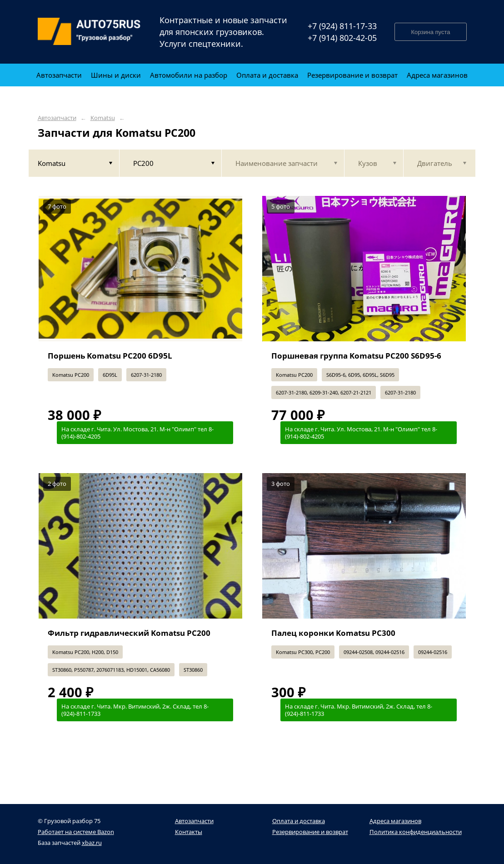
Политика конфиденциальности (416, 832)
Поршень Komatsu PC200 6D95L (110, 356)
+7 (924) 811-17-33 (342, 26)
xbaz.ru (92, 843)
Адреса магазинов (395, 821)
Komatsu (103, 118)
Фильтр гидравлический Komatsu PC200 (129, 633)
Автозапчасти (57, 118)
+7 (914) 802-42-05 (342, 38)
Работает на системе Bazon (76, 832)
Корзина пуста (430, 32)
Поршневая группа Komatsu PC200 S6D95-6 (356, 356)
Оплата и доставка (299, 821)
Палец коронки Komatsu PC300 (333, 633)
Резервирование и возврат (310, 832)
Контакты (189, 832)
